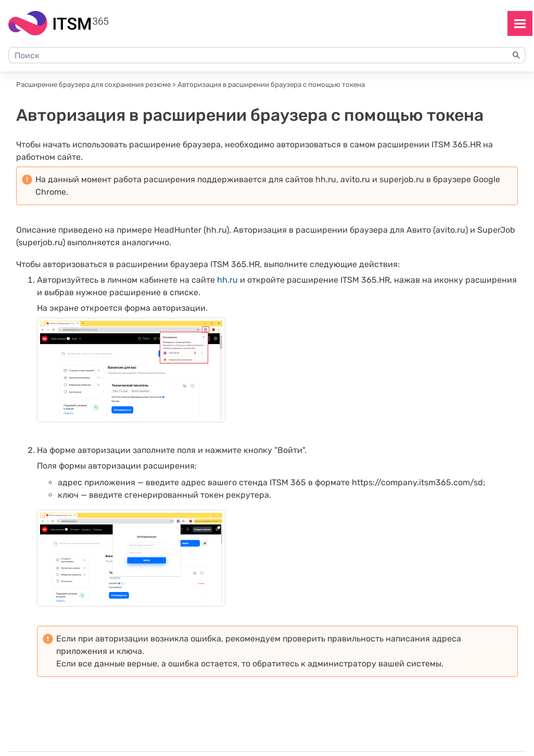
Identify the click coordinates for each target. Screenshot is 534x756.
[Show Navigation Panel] (520, 23)
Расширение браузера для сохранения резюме (93, 85)
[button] (516, 55)
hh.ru (227, 280)
